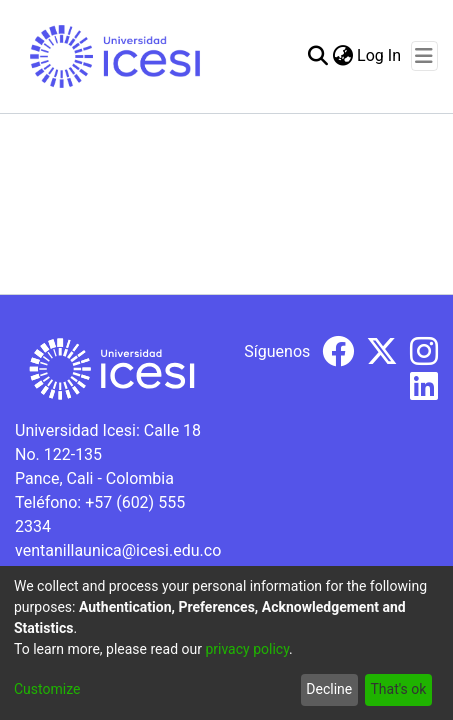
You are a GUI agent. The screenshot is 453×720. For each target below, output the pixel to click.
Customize (47, 689)
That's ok (398, 689)
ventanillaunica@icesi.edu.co (118, 550)
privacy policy (247, 649)
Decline (329, 689)
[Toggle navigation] (424, 56)
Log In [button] (380, 55)
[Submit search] (317, 56)
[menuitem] (342, 56)
